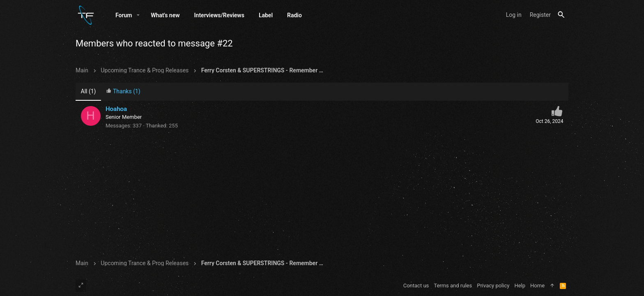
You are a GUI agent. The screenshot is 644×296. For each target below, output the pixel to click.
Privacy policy (493, 286)
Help (520, 286)
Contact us (416, 286)
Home (537, 286)
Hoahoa (116, 109)
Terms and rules (453, 286)
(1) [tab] (89, 92)
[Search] (561, 15)
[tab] (123, 92)
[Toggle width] (81, 286)
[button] (138, 15)
